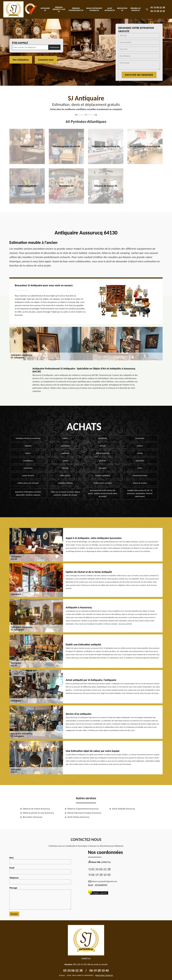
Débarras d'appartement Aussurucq (83, 809)
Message (40, 898)
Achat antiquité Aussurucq (124, 809)
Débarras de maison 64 (136, 9)
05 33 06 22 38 (158, 7)
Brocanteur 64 (122, 9)
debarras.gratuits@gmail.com (103, 881)
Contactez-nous (46, 60)
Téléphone (40, 880)
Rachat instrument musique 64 (94, 9)
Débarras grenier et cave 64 (59, 9)
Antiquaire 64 (45, 9)
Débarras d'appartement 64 (76, 9)
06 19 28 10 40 (158, 11)
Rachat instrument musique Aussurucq (84, 813)
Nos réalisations (21, 60)
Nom (40, 860)
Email (40, 870)
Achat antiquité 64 (110, 9)
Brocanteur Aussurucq (33, 817)
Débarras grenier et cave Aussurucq (38, 813)
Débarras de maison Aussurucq (36, 809)
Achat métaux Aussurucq (78, 817)
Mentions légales (104, 975)
